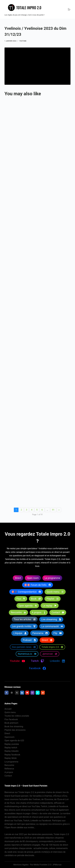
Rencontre (9, 765)
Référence (9, 769)
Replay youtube (12, 744)
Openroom (10, 737)
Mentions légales (21, 865)
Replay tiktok (11, 758)
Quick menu (10, 712)
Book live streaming (14, 726)
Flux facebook (11, 719)
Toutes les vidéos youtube (17, 716)
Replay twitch (11, 748)
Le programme (11, 762)
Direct (7, 733)
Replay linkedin (12, 751)
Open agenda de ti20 (14, 741)
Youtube (23, 41)
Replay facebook (12, 755)
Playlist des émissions (15, 730)
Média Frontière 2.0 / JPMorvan (48, 865)
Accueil (8, 709)
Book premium (11, 723)
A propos (9, 772)
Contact (8, 776)
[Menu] (69, 9)
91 (53, 510)
